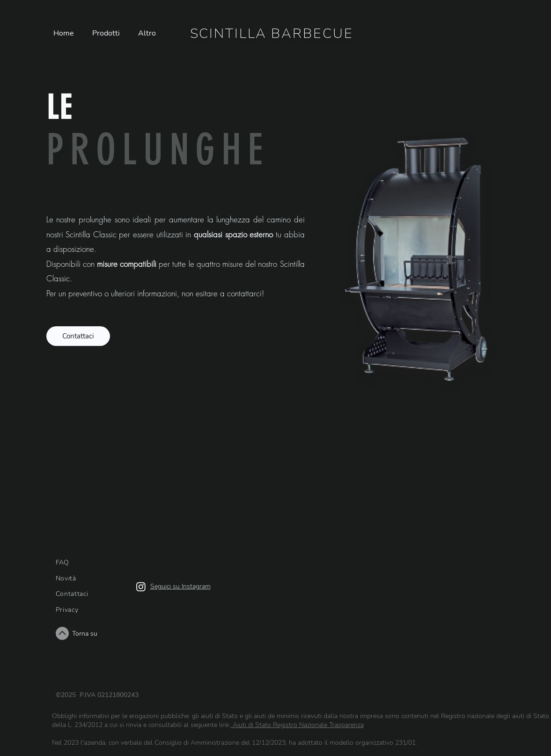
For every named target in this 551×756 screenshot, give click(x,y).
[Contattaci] (78, 336)
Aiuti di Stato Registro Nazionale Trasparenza (297, 725)
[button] (108, 33)
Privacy (67, 610)
